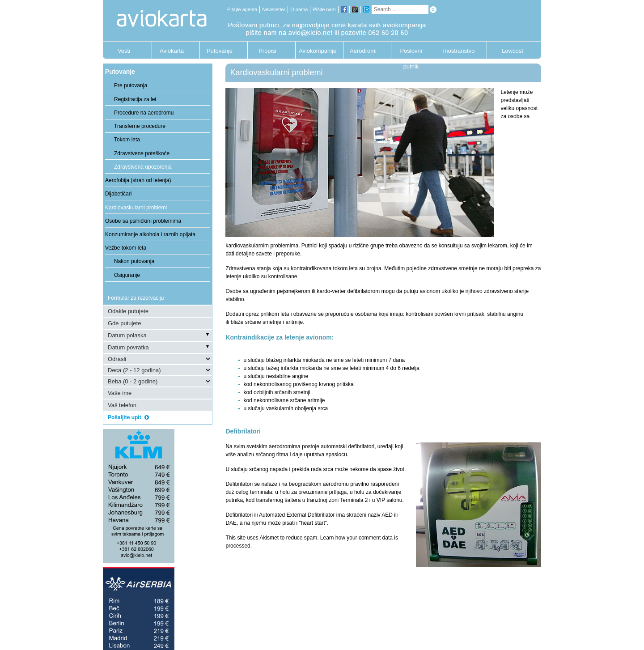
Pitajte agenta (242, 9)
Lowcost (513, 51)
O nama (299, 9)
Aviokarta (172, 51)
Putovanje (220, 51)
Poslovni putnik (411, 53)
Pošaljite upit (128, 417)
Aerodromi (363, 51)
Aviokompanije (315, 51)
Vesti (124, 51)
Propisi (267, 51)
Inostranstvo (459, 51)
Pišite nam (324, 9)
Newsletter (274, 9)
